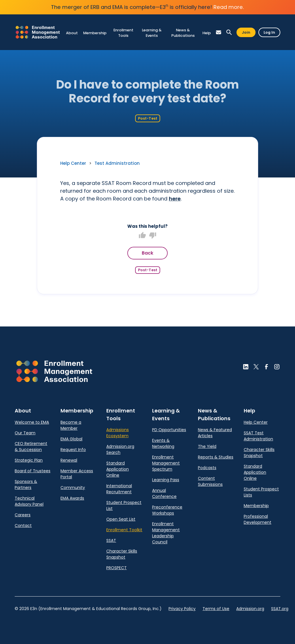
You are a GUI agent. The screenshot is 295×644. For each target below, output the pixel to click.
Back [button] (147, 253)
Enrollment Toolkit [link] (124, 530)
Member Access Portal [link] (77, 474)
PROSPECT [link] (117, 568)
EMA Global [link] (71, 439)
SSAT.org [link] (280, 609)
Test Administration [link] (117, 163)
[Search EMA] (229, 32)
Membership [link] (256, 506)
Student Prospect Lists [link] (261, 492)
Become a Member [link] (71, 425)
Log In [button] (269, 32)
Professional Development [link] (258, 519)
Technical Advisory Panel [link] (29, 501)
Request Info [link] (73, 450)
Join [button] (246, 32)
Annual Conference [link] (164, 493)
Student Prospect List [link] (124, 506)
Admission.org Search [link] (120, 449)
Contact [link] (23, 525)
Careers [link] (23, 515)
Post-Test (148, 118)
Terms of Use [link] (216, 609)
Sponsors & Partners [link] (26, 485)
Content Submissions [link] (210, 481)
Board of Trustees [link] (33, 471)
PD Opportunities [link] (169, 430)
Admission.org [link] (250, 609)
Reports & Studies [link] (216, 457)
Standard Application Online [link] (118, 469)
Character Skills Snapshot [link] (122, 554)
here (175, 199)
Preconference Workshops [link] (167, 510)
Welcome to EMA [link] (32, 422)
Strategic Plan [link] (29, 460)
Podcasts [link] (207, 468)
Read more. (229, 7)
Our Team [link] (25, 433)
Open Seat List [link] (121, 519)
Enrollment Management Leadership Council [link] (166, 533)
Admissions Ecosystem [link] (118, 433)
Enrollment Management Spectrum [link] (166, 463)
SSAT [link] (111, 540)
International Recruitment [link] (119, 489)
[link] (38, 32)
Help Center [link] (73, 163)
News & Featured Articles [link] (215, 433)
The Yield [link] (207, 446)
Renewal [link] (69, 460)
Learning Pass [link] (166, 480)
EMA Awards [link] (72, 498)
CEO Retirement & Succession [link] (31, 447)
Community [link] (73, 488)
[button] (219, 32)
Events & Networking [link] (163, 443)
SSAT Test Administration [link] (258, 436)
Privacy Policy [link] (182, 609)
